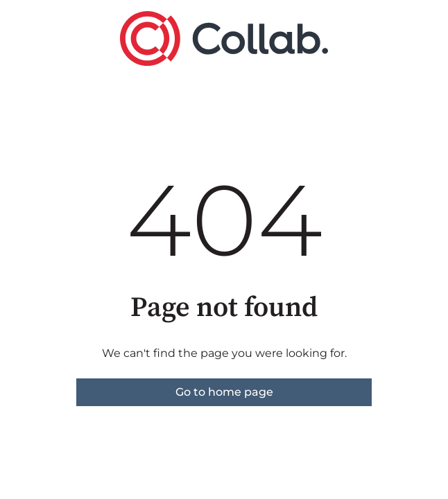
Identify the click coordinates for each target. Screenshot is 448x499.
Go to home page (224, 392)
